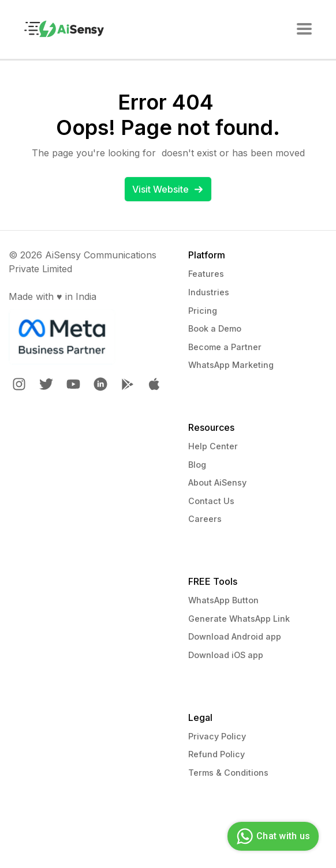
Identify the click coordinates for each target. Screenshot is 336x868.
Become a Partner (225, 347)
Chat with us (272, 836)
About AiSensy (217, 482)
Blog (197, 465)
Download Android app (235, 636)
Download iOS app (226, 655)
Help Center (213, 446)
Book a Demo (215, 328)
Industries (209, 292)
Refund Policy (216, 754)
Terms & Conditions (228, 773)
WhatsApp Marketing (231, 365)
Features (206, 274)
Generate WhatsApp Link (239, 619)
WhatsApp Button (223, 600)
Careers (205, 519)
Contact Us (211, 501)
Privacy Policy (217, 736)
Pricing (203, 311)
